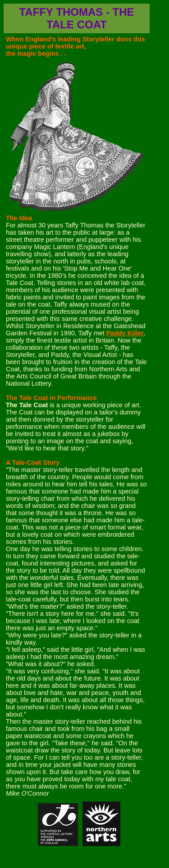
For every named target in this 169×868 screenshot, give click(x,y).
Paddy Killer (125, 333)
